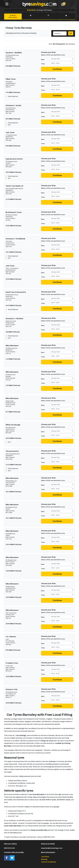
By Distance (71, 44)
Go (71, 33)
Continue (57, 69)
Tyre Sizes (45, 857)
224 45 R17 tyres (49, 800)
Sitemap (44, 859)
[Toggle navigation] (7, 4)
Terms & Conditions (49, 862)
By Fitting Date (59, 44)
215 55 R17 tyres (63, 800)
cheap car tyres (47, 741)
